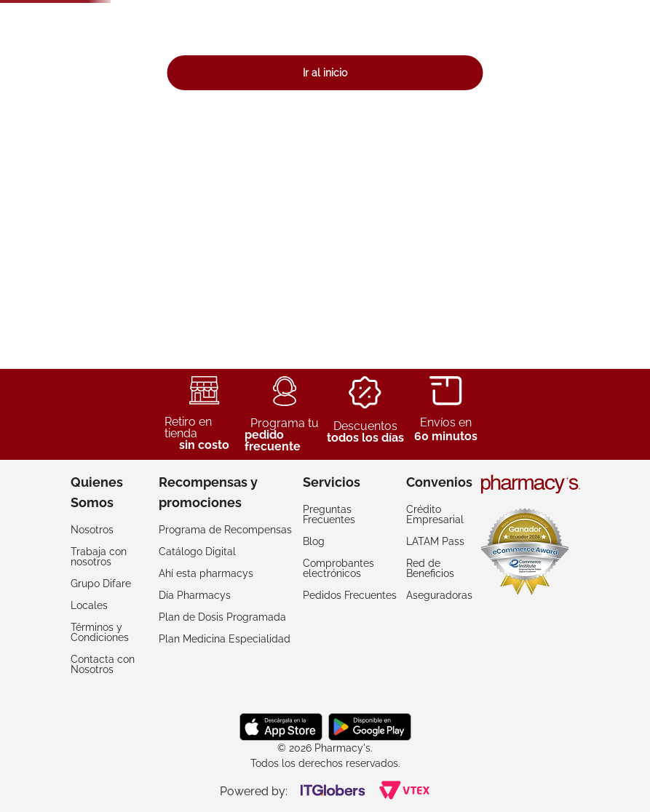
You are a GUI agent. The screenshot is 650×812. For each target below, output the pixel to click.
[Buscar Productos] (468, 51)
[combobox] (345, 51)
